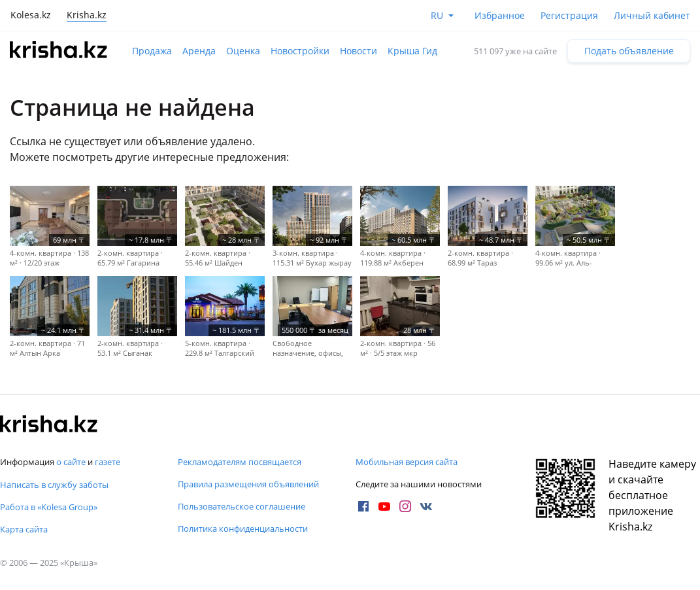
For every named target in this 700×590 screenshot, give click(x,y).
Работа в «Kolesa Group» (49, 507)
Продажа (152, 51)
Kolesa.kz (31, 15)
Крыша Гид (412, 51)
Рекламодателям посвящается (240, 462)
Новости (358, 51)
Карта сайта (24, 529)
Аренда (199, 51)
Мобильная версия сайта (407, 462)
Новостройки (300, 51)
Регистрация (569, 15)
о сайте (71, 462)
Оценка (243, 51)
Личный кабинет (652, 15)
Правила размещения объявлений (248, 484)
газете (108, 462)
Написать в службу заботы (54, 485)
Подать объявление (629, 51)
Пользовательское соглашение (242, 506)
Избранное (500, 15)
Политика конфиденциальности (243, 529)
